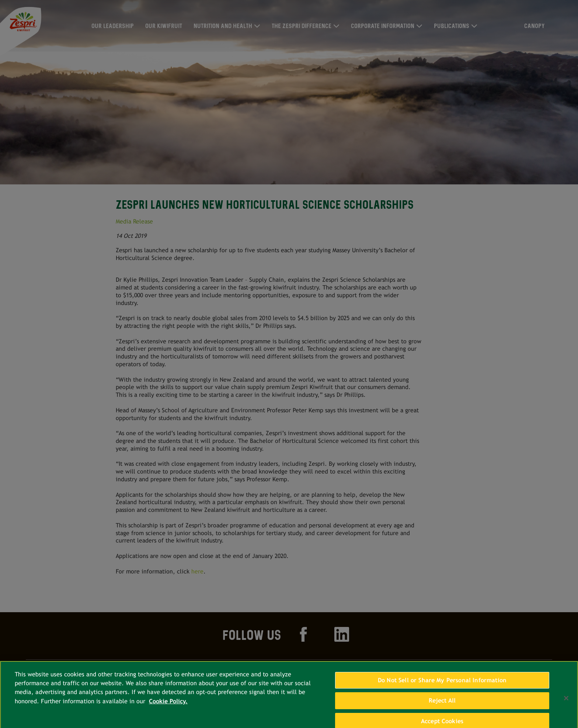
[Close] (566, 701)
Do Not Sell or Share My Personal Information (442, 683)
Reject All (442, 704)
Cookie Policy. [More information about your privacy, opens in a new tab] (168, 705)
